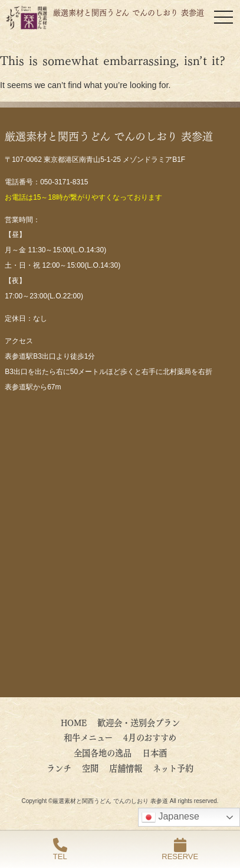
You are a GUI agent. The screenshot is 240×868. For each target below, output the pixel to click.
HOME (74, 722)
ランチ (59, 768)
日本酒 (154, 752)
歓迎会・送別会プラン (139, 722)
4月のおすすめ (154, 737)
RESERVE (180, 849)
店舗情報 (126, 768)
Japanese (170, 817)
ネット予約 (173, 768)
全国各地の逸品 (103, 752)
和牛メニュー (88, 737)
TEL (60, 849)
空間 (90, 768)
